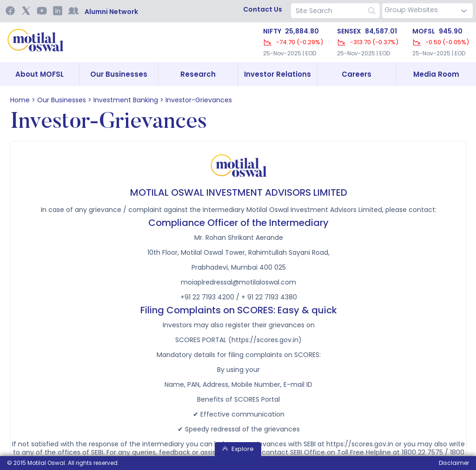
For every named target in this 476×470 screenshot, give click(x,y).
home (20, 100)
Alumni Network (111, 12)
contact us (263, 9)
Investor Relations (278, 74)
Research (198, 74)
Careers (357, 74)
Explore (238, 449)
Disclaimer (454, 463)
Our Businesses (119, 74)
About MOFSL (40, 74)
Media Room (436, 74)
